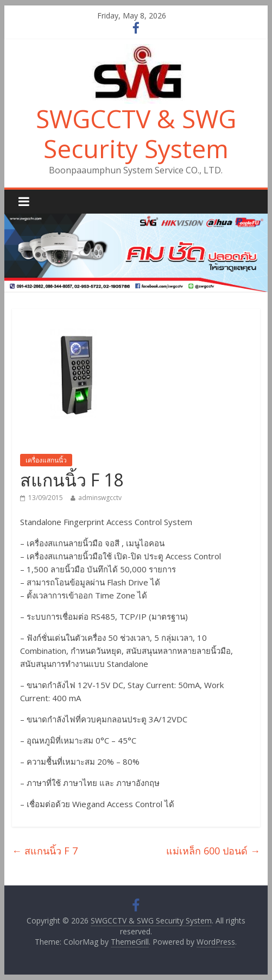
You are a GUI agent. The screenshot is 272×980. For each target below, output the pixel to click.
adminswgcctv (100, 498)
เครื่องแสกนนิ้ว (46, 460)
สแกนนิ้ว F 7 (45, 851)
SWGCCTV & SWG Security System (136, 133)
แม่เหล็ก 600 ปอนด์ (213, 851)
